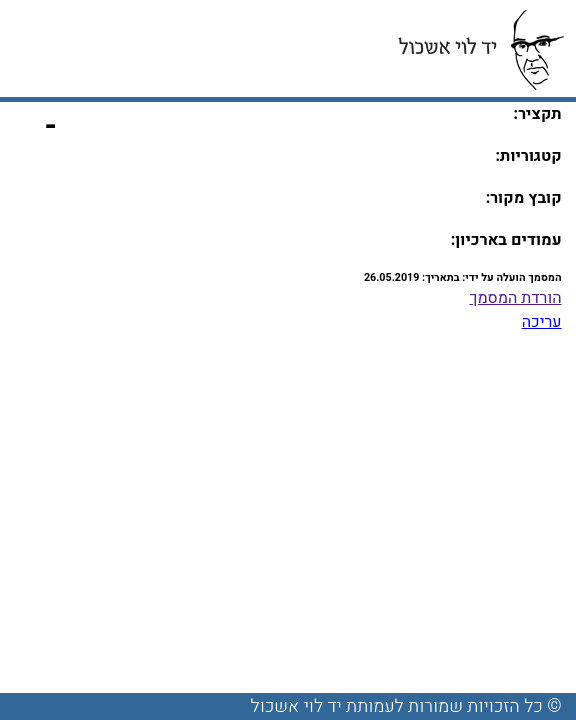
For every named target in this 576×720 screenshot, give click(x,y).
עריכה (542, 322)
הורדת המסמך (516, 298)
